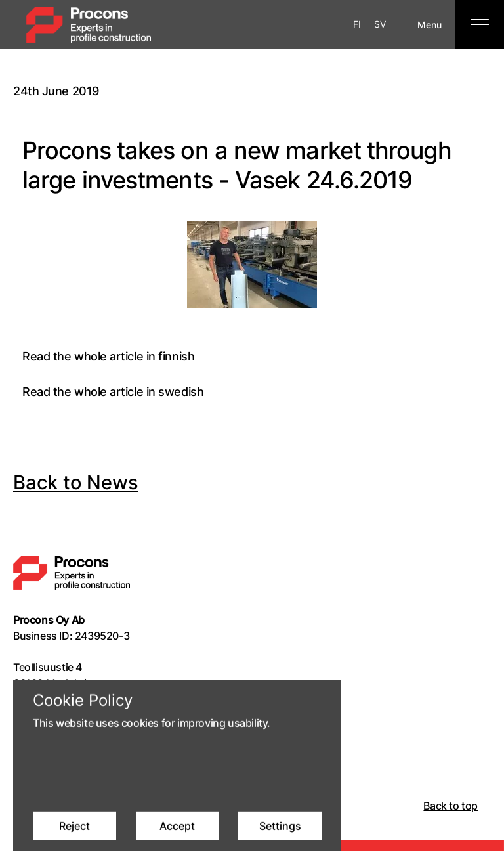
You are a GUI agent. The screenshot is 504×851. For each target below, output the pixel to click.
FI (357, 24)
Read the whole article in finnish (108, 356)
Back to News (76, 482)
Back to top (451, 806)
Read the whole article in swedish (113, 392)
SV (380, 24)
